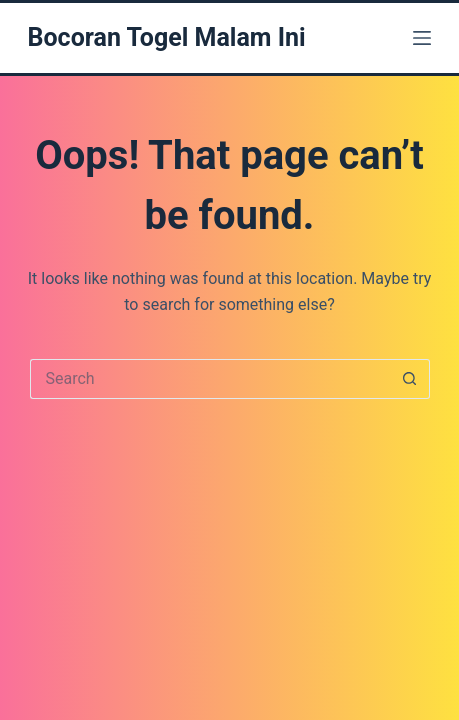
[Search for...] (210, 379)
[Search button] (410, 379)
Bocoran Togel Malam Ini (167, 37)
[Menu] (422, 38)
